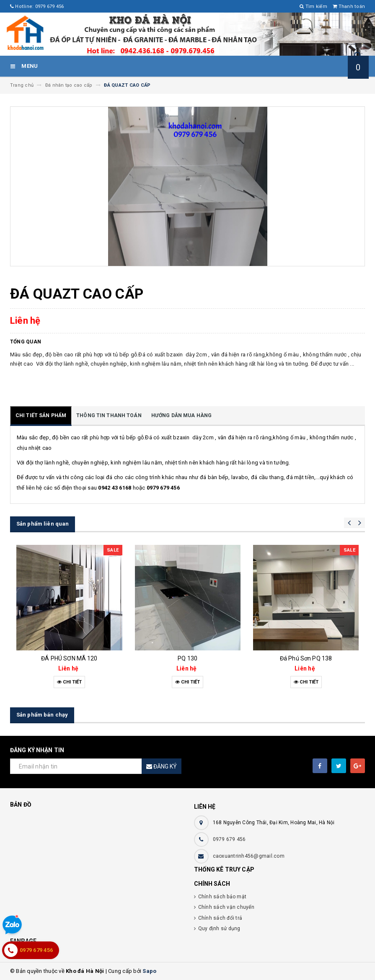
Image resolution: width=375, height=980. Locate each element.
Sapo (149, 971)
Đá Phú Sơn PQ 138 (306, 658)
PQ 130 (187, 658)
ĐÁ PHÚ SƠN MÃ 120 (69, 658)
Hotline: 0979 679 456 (37, 6)
